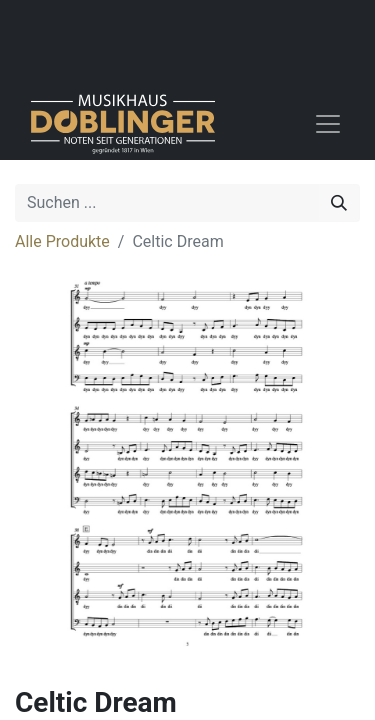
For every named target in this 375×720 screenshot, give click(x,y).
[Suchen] (339, 203)
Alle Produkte (62, 241)
